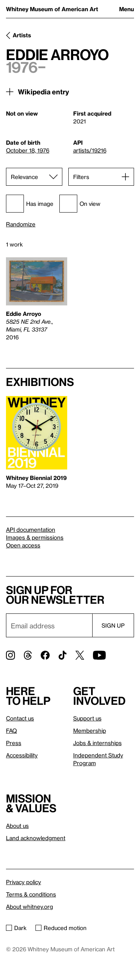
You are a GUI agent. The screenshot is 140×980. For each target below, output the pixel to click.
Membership (90, 731)
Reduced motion (61, 928)
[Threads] (28, 655)
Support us (87, 718)
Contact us (20, 718)
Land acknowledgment (36, 838)
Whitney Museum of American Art (52, 9)
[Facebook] (45, 655)
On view (80, 204)
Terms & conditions (31, 894)
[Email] (49, 625)
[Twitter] (80, 655)
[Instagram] (10, 655)
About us (17, 826)
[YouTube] (99, 655)
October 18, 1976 (28, 150)
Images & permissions (35, 537)
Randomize (21, 224)
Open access (23, 545)
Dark (16, 928)
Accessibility (22, 755)
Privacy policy (24, 882)
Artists (22, 35)
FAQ (11, 731)
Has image (30, 204)
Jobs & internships (97, 743)
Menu (127, 9)
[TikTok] (63, 655)
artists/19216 (90, 150)
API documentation (31, 530)
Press (14, 743)
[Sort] (34, 177)
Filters (81, 177)
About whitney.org (29, 907)
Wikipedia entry (43, 92)
